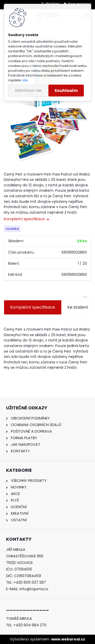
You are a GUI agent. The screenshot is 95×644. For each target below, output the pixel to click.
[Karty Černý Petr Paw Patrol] (48, 112)
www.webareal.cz (68, 639)
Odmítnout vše (28, 91)
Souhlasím (66, 91)
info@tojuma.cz (34, 589)
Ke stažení (78, 307)
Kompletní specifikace (33, 307)
